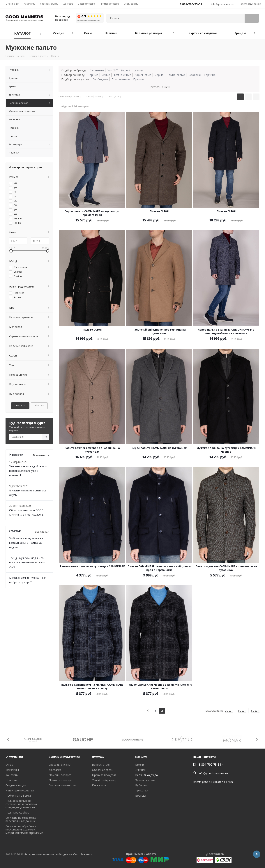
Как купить (99, 785)
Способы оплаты (60, 765)
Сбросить (39, 405)
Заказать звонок (251, 4)
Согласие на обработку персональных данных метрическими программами (24, 829)
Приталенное (121, 79)
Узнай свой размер (105, 780)
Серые (159, 75)
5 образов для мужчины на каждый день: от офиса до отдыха (26, 543)
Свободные (100, 79)
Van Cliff (112, 70)
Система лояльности (62, 785)
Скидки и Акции (16, 785)
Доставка (55, 770)
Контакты (12, 775)
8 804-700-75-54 (210, 765)
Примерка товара (60, 780)
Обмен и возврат (60, 775)
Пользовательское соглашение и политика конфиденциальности (21, 804)
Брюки (140, 765)
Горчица (210, 75)
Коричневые (143, 75)
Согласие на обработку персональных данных (21, 819)
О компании (14, 756)
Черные (93, 75)
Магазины (12, 770)
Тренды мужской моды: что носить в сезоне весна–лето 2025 (27, 562)
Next (257, 739)
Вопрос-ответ (101, 765)
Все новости (41, 455)
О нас (9, 765)
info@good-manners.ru (224, 4)
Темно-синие (122, 75)
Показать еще (159, 87)
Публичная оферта (18, 795)
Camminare (97, 70)
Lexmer (138, 70)
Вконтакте (257, 854)
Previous (8, 739)
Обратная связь (103, 770)
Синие (106, 75)
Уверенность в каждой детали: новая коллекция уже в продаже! (29, 471)
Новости (11, 780)
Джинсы (141, 770)
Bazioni (125, 70)
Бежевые (195, 75)
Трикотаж (142, 790)
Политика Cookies (17, 812)
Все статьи (42, 532)
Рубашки (141, 785)
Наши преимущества (20, 790)
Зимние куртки (145, 780)
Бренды (141, 795)
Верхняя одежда (146, 775)
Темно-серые (176, 75)
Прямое (138, 79)
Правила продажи (104, 775)
